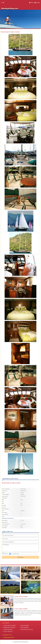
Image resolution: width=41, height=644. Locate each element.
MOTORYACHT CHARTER (9, 628)
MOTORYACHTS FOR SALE (27, 630)
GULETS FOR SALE (8, 632)
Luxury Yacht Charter (21, 597)
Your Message (20, 548)
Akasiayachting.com (9, 8)
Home (32, 3)
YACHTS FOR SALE (8, 630)
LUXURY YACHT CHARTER (10, 626)
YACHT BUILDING (25, 628)
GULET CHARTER (25, 626)
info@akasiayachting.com (9, 638)
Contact (38, 3)
